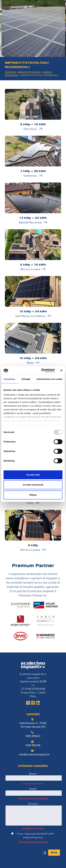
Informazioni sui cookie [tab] (50, 379)
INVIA (54, 852)
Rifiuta (33, 495)
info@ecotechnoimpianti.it (34, 754)
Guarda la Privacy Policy (33, 837)
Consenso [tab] (9, 379)
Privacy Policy (28, 692)
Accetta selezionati (33, 485)
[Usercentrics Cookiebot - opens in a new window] (42, 370)
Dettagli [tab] (26, 379)
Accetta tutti (33, 475)
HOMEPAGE (10, 72)
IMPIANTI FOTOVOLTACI (29, 72)
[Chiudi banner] (61, 370)
